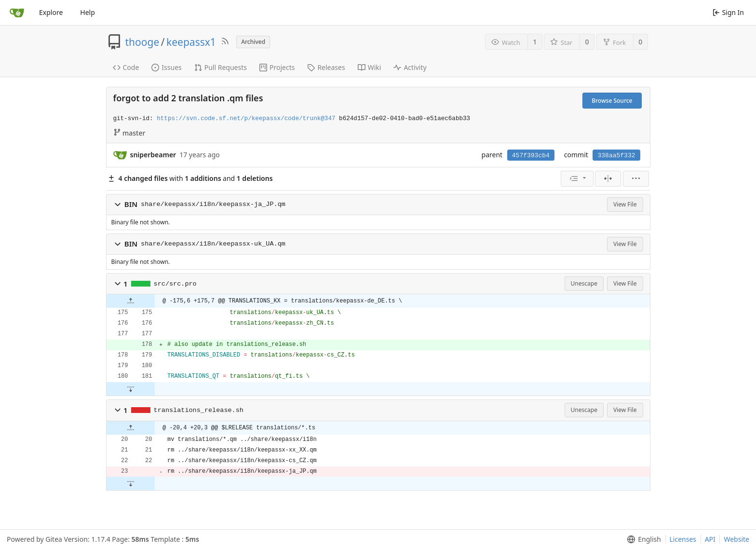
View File (625, 204)
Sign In (728, 12)
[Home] (17, 13)
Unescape (584, 283)
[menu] (577, 179)
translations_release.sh (199, 410)
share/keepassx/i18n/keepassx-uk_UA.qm (213, 244)
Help (88, 12)
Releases (326, 67)
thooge (142, 42)
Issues (166, 67)
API (710, 539)
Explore (51, 12)
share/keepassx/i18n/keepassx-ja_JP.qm (213, 204)
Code (126, 67)
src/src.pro (175, 284)
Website (736, 539)
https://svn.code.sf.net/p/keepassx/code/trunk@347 (246, 119)
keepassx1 (191, 42)
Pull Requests (221, 67)
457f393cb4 (531, 156)
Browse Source (612, 101)
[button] (118, 205)
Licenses (683, 539)
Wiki (370, 67)
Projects (277, 67)
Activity (410, 67)
